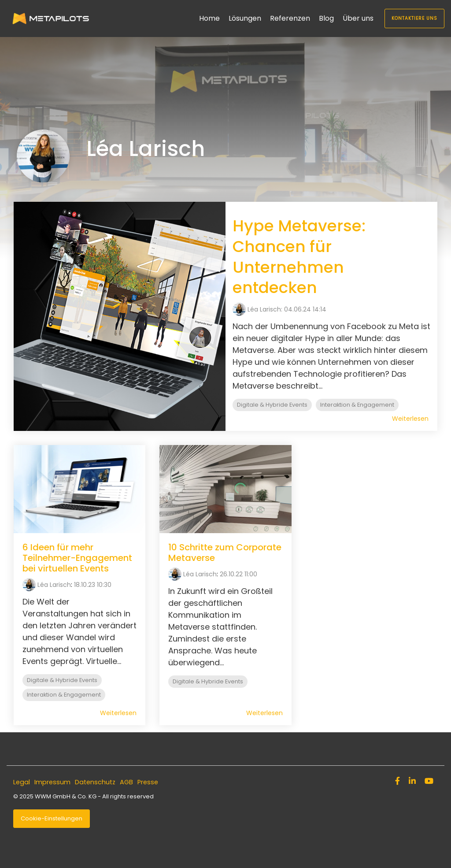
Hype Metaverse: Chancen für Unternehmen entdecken (299, 257)
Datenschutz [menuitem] (95, 782)
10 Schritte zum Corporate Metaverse (225, 553)
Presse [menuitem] (148, 782)
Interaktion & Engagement (357, 405)
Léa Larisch (54, 585)
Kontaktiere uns (414, 18)
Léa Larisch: (266, 309)
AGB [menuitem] (126, 782)
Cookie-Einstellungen (52, 818)
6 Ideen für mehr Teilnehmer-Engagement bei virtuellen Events (77, 558)
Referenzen (290, 18)
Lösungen (245, 18)
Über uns (358, 18)
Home (209, 18)
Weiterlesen (410, 419)
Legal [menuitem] (22, 782)
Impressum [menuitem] (52, 782)
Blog (326, 18)
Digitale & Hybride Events (272, 405)
